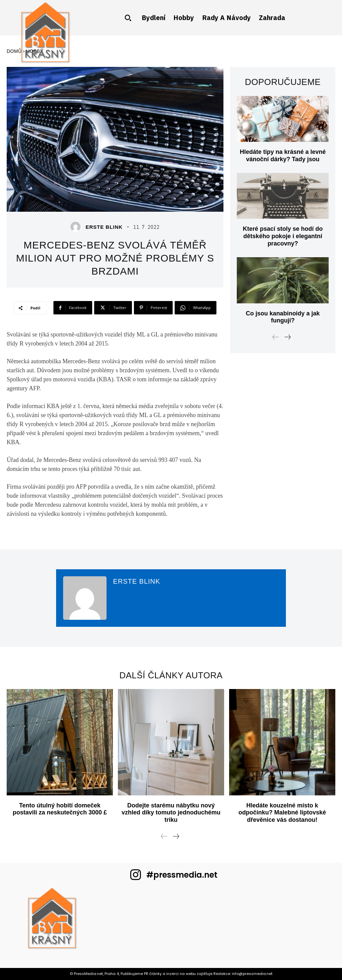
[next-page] (287, 338)
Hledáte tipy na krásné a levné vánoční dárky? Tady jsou (283, 156)
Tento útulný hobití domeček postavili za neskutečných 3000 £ (60, 809)
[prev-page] (276, 338)
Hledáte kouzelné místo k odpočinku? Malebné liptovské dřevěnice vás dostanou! (282, 813)
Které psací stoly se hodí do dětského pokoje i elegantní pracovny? (283, 236)
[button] (128, 18)
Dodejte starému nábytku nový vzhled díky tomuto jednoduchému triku (171, 813)
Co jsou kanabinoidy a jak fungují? (283, 317)
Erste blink (104, 227)
